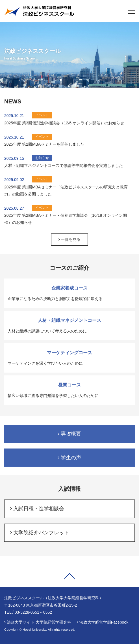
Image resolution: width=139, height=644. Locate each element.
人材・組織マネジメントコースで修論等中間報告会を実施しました (64, 165)
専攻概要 (69, 434)
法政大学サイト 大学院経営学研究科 (39, 622)
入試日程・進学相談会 (37, 509)
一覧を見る (70, 239)
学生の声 (69, 458)
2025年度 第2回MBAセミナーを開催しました (44, 144)
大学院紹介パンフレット (40, 533)
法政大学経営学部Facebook (104, 622)
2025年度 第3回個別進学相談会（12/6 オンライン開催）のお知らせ (64, 123)
